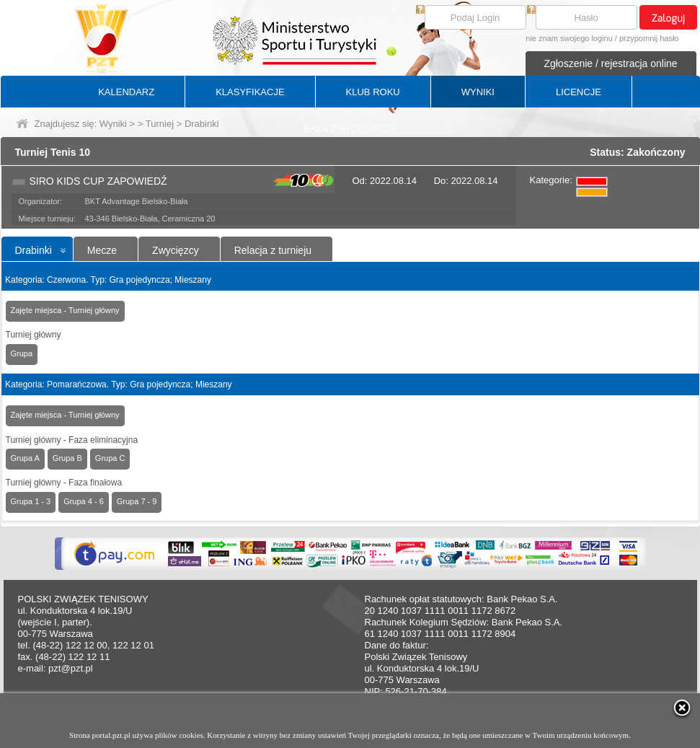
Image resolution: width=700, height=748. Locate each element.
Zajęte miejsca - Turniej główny (65, 310)
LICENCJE (579, 92)
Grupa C (110, 458)
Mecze (102, 250)
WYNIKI (478, 92)
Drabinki (34, 250)
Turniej (160, 124)
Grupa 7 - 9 (137, 501)
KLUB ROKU (373, 92)
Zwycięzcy (176, 250)
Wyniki (113, 124)
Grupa (22, 353)
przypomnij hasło (649, 38)
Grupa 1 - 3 (31, 501)
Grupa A (25, 458)
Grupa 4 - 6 (84, 501)
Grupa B (67, 458)
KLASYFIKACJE (250, 92)
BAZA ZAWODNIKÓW (350, 129)
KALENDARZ (126, 92)
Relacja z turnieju (273, 250)
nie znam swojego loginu (569, 38)
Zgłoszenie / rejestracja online (610, 63)
